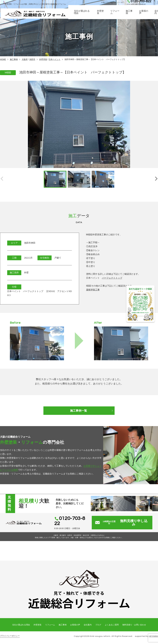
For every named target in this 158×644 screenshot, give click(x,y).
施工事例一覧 (79, 411)
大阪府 (25, 59)
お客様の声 (146, 14)
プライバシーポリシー (10, 636)
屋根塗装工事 (93, 290)
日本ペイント (55, 59)
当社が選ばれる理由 (87, 14)
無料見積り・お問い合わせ (134, 625)
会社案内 (88, 625)
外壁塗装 (104, 14)
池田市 (32, 59)
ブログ (98, 625)
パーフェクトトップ (112, 278)
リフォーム (118, 14)
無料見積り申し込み (124, 523)
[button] (156, 179)
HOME (3, 59)
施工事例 (132, 14)
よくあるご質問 (112, 625)
